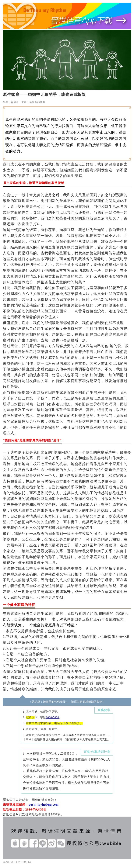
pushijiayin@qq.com (44, 805)
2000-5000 (53, 717)
